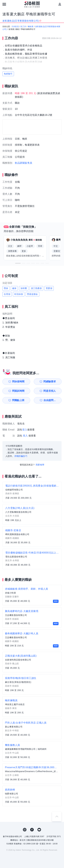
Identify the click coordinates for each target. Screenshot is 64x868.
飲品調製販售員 (24, 163)
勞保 (6, 288)
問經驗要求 (50, 382)
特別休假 (19, 294)
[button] (18, 263)
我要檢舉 (40, 465)
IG (25, 830)
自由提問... (50, 400)
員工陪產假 (36, 288)
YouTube (39, 830)
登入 (25, 430)
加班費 (24, 288)
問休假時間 (18, 382)
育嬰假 (49, 288)
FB (32, 830)
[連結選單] (4, 4)
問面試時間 (18, 391)
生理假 (7, 294)
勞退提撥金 (32, 294)
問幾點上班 (18, 400)
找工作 (23, 27)
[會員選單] (60, 4)
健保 (14, 288)
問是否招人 (50, 391)
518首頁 (15, 27)
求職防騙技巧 (21, 456)
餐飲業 (31, 27)
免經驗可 (8, 74)
